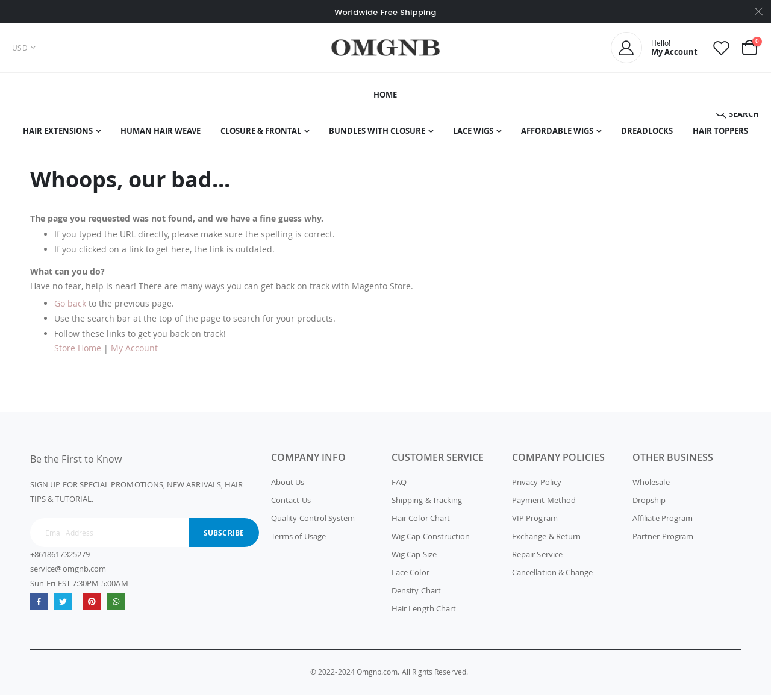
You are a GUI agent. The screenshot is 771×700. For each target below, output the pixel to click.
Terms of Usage (298, 542)
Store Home (78, 353)
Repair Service (537, 560)
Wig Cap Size (414, 560)
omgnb (92, 606)
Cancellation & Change (552, 578)
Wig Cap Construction (431, 542)
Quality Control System (313, 523)
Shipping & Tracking (427, 505)
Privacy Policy (537, 487)
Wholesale (651, 487)
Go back (70, 309)
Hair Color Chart (421, 523)
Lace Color (410, 578)
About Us (288, 487)
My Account (134, 353)
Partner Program (663, 542)
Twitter (63, 606)
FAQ (399, 487)
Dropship (649, 505)
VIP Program (535, 523)
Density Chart (416, 596)
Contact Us (291, 505)
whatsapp (116, 606)
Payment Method (544, 505)
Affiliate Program (663, 523)
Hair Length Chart (424, 614)
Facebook (39, 606)
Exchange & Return (546, 542)
